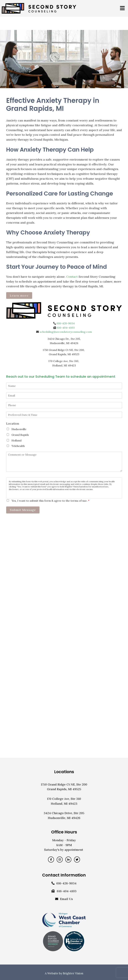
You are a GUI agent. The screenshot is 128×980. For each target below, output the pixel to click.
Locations (64, 772)
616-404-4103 (66, 328)
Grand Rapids (20, 435)
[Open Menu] (122, 8)
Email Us (66, 899)
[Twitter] (77, 860)
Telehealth (18, 446)
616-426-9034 (66, 323)
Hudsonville (19, 429)
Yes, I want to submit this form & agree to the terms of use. (50, 501)
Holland (16, 440)
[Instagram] (60, 860)
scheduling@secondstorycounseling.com (66, 332)
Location (13, 424)
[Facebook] (51, 860)
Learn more (19, 295)
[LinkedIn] (68, 860)
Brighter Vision (73, 973)
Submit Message (23, 510)
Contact (72, 277)
